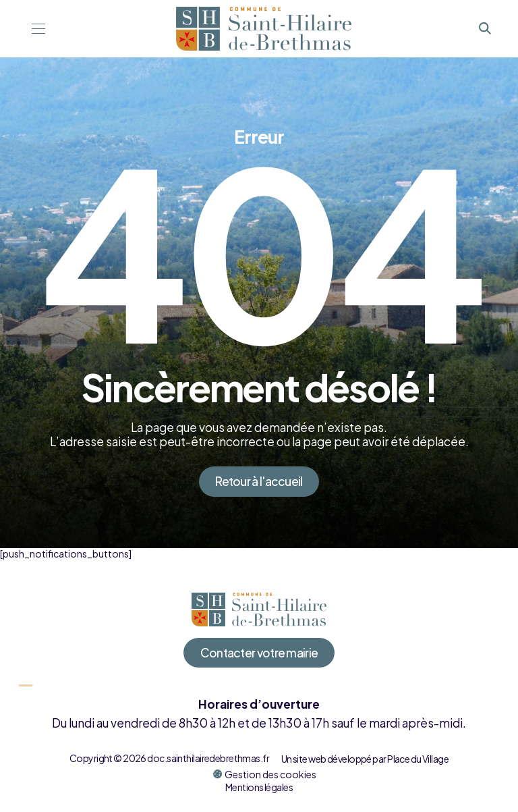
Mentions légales (259, 787)
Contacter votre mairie (259, 653)
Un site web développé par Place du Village (365, 759)
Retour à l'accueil (259, 481)
